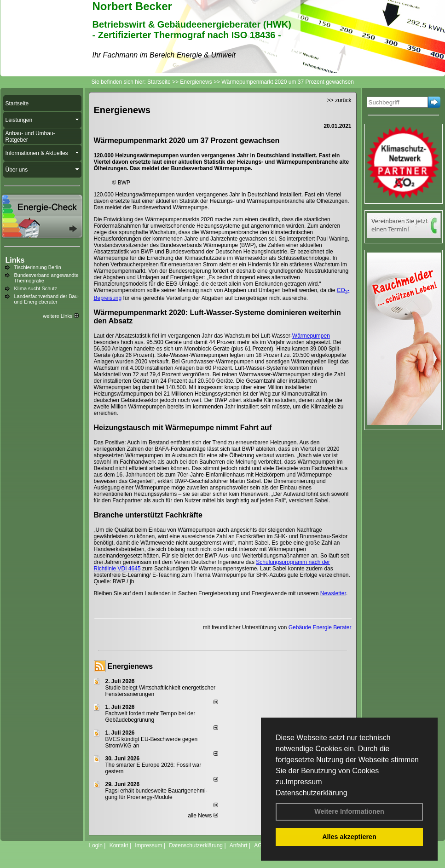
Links (15, 260)
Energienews (130, 666)
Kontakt (119, 845)
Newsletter (333, 593)
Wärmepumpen (311, 336)
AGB (260, 845)
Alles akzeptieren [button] (349, 837)
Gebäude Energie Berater (320, 627)
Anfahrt (239, 845)
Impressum (303, 782)
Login (96, 845)
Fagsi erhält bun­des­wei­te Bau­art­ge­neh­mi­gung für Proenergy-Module (156, 794)
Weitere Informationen (349, 811)
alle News (203, 816)
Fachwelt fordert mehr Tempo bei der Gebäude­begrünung (150, 717)
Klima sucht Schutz (36, 288)
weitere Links (61, 316)
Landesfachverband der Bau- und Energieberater (47, 299)
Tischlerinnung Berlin (38, 267)
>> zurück (339, 100)
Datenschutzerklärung (312, 793)
